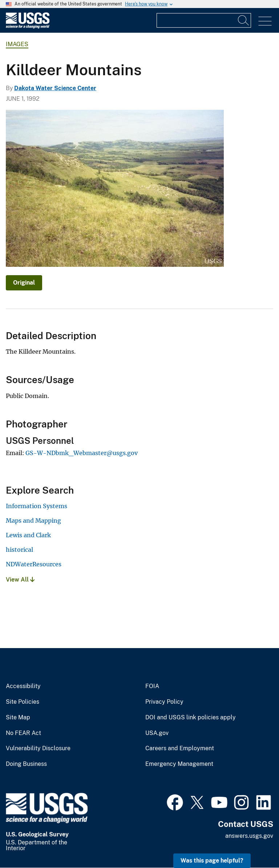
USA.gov (157, 733)
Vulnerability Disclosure (38, 748)
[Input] (204, 20)
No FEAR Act (23, 733)
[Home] (28, 27)
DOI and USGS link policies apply (191, 718)
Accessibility (23, 686)
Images (17, 44)
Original (24, 283)
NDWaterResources (34, 564)
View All (20, 580)
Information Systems (37, 506)
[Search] (244, 20)
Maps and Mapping (33, 521)
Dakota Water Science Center (55, 88)
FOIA (152, 686)
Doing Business (26, 764)
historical (19, 550)
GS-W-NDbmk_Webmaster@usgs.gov (82, 453)
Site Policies (23, 702)
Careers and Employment (180, 748)
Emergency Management (179, 764)
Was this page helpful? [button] (212, 861)
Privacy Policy (164, 702)
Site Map (18, 718)
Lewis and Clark (28, 535)
